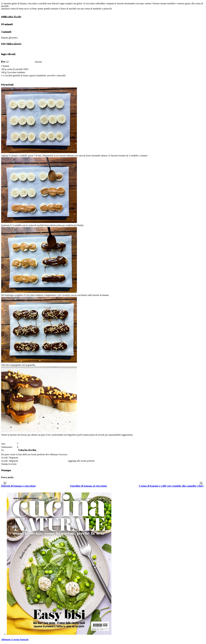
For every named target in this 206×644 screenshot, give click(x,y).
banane (6, 66)
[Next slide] (201, 483)
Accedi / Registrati (10, 458)
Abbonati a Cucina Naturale (15, 640)
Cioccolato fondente (16, 72)
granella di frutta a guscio (25, 75)
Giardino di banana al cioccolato (88, 486)
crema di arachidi (15, 69)
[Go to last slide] (5, 483)
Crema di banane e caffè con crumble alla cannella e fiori (171, 486)
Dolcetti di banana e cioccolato (18, 486)
